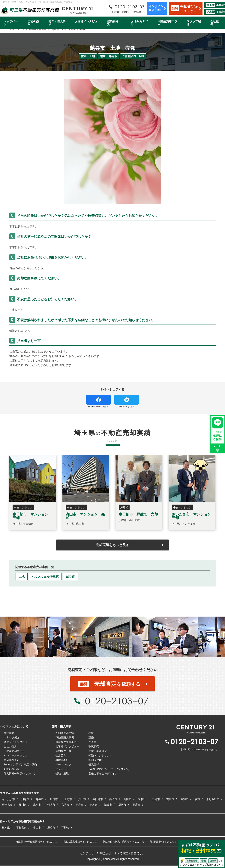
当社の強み (33, 23)
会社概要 (215, 23)
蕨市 (197, 799)
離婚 (91, 737)
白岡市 (113, 799)
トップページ (11, 23)
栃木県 (6, 828)
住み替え (61, 755)
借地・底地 (62, 773)
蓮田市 (127, 799)
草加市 (184, 799)
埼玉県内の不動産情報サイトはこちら (36, 842)
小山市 (37, 828)
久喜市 (65, 805)
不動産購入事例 (65, 737)
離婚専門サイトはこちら (163, 842)
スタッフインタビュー (17, 742)
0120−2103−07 (117, 701)
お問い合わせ (12, 769)
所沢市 (122, 805)
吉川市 (170, 799)
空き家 (92, 742)
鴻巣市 (108, 805)
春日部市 (98, 799)
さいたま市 (8, 799)
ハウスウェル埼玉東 (45, 577)
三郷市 (156, 799)
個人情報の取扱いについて (19, 773)
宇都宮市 (21, 828)
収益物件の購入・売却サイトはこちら (123, 842)
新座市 (136, 805)
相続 (91, 733)
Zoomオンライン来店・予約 (20, 764)
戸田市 (82, 799)
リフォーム (62, 769)
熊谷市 (51, 805)
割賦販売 (94, 746)
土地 (22, 577)
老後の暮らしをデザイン (103, 773)
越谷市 (70, 577)
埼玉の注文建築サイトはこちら (80, 842)
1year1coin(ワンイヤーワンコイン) (109, 769)
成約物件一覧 (114, 23)
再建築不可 (62, 760)
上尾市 (68, 799)
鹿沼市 (51, 828)
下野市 (65, 828)
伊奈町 (142, 799)
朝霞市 (79, 805)
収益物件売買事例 (66, 742)
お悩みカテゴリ (139, 23)
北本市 (37, 805)
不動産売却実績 (65, 733)
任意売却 (94, 764)
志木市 (94, 805)
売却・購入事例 (57, 23)
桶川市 (23, 805)
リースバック (63, 764)
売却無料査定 (12, 760)
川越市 (25, 799)
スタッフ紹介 (194, 23)
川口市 (54, 799)
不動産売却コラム (167, 23)
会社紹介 (9, 733)
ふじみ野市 (213, 799)
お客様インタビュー (86, 23)
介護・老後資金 (98, 751)
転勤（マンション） (100, 755)
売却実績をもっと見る (112, 545)
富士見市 (7, 805)
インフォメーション (16, 755)
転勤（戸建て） (98, 760)
